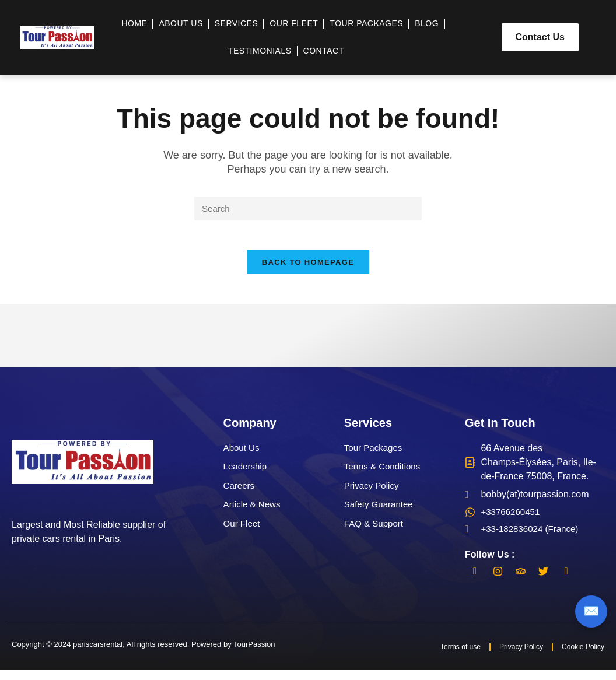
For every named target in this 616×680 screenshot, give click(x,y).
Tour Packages (366, 23)
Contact (324, 51)
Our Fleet (294, 23)
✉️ (591, 611)
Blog (427, 23)
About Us (181, 23)
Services (237, 23)
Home (134, 23)
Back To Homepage (308, 269)
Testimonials (260, 51)
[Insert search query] (308, 209)
